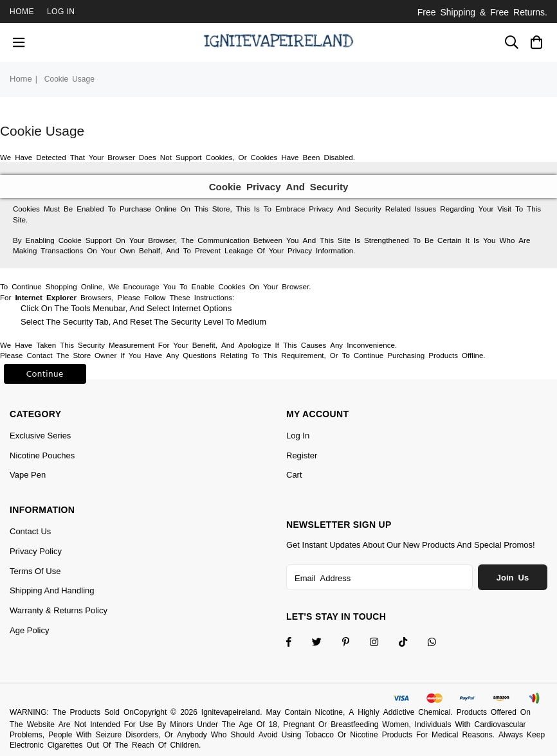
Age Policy (29, 630)
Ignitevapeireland (231, 712)
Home (22, 12)
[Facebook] (297, 643)
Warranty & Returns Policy (59, 610)
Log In (61, 12)
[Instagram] (354, 643)
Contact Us (30, 531)
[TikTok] (411, 643)
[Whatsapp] (440, 643)
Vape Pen (28, 475)
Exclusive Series (40, 436)
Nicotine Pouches (42, 455)
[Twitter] (325, 643)
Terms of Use (35, 571)
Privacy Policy (36, 551)
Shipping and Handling (52, 590)
